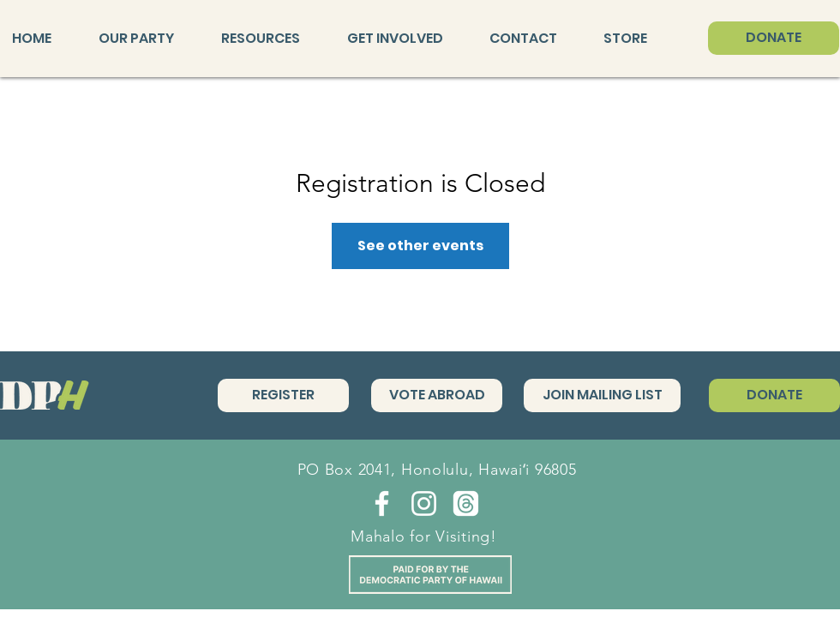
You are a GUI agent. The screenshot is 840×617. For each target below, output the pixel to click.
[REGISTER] (283, 395)
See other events (420, 246)
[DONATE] (774, 38)
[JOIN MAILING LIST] (602, 395)
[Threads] (466, 503)
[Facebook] (382, 503)
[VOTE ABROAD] (437, 395)
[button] (147, 39)
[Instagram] (424, 503)
